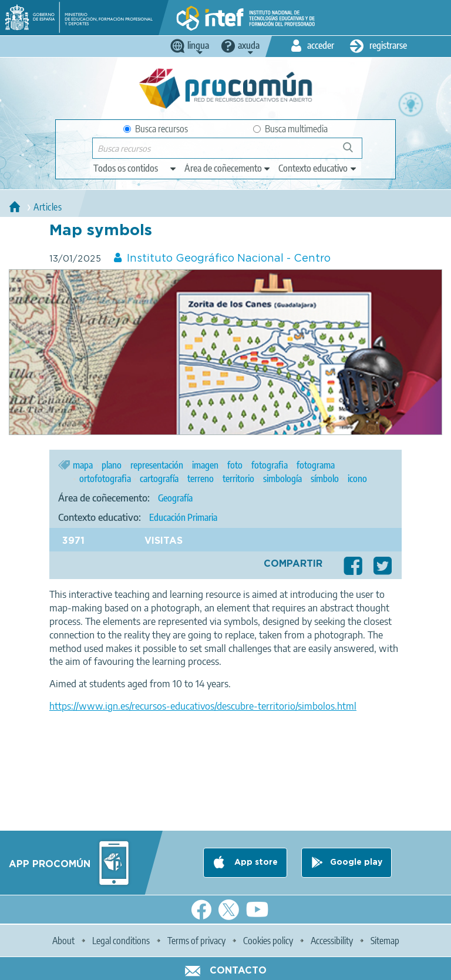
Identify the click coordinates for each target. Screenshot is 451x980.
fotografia (270, 465)
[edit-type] (135, 168)
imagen (205, 465)
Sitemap (385, 941)
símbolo (325, 479)
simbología (282, 479)
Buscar (353, 152)
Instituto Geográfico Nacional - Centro (229, 259)
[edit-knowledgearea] (228, 168)
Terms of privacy (196, 941)
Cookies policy (268, 941)
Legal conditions (121, 941)
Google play (356, 862)
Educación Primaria (183, 517)
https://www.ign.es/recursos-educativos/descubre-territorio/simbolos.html (203, 706)
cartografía (159, 479)
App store (255, 862)
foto (235, 465)
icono (357, 479)
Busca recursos (156, 129)
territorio (238, 479)
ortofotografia (105, 479)
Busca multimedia (290, 129)
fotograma (316, 465)
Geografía (175, 498)
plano (112, 465)
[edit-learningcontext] (318, 168)
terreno (201, 479)
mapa (83, 465)
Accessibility (332, 941)
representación (157, 465)
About (63, 941)
